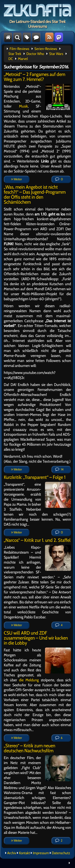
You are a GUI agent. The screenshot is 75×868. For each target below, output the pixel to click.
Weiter (17, 179)
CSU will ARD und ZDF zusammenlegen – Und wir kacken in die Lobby (36, 638)
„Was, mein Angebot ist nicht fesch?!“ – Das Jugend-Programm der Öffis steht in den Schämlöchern (35, 194)
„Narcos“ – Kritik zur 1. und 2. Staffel (37, 540)
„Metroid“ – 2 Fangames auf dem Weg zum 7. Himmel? (34, 77)
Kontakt (24, 853)
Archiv (12, 853)
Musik (23, 106)
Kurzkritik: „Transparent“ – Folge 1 (35, 477)
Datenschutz (61, 853)
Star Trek (15, 54)
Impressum (41, 853)
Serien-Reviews (46, 49)
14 (59, 469)
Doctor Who (35, 54)
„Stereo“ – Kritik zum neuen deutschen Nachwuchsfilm (29, 748)
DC (11, 59)
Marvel (23, 59)
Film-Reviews (19, 49)
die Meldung (29, 680)
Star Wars (56, 54)
